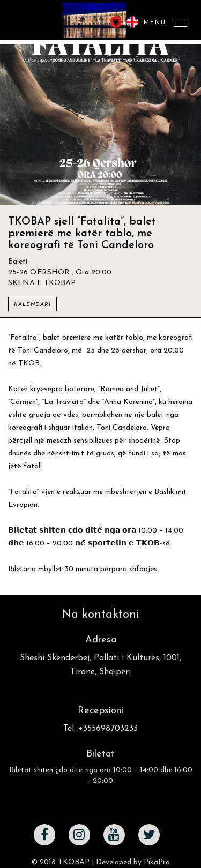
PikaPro (157, 862)
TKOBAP (74, 862)
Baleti (18, 262)
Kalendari (32, 305)
